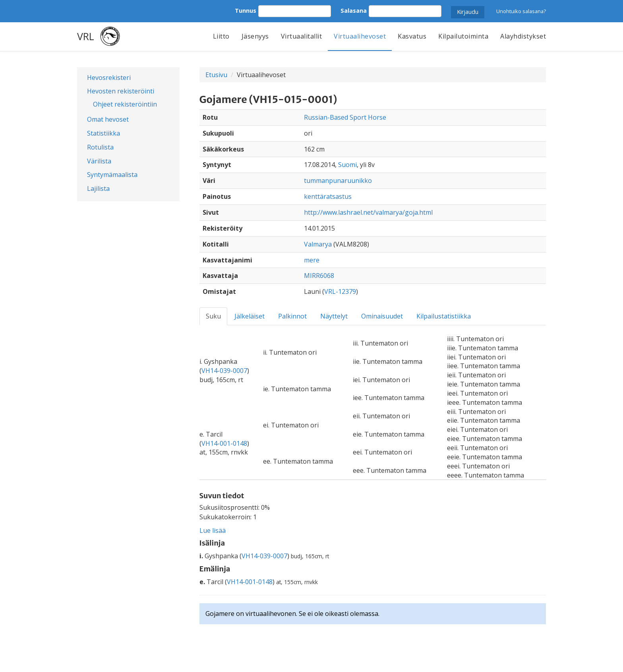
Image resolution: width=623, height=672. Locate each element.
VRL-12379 (340, 291)
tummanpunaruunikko (338, 181)
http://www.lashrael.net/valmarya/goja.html (368, 212)
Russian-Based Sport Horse (345, 117)
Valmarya (318, 244)
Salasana (354, 11)
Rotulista (100, 147)
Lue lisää (213, 530)
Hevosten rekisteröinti (121, 91)
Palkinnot (292, 316)
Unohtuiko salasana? (521, 11)
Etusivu (216, 75)
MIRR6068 (319, 276)
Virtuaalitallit (302, 36)
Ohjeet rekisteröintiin (125, 104)
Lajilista (98, 188)
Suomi (347, 165)
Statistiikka (104, 133)
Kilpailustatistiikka (444, 316)
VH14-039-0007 (224, 371)
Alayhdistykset (523, 36)
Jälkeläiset (250, 316)
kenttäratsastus (328, 196)
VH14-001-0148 (224, 443)
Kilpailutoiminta (463, 36)
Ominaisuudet (382, 316)
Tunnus (246, 11)
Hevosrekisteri (109, 78)
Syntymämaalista (112, 175)
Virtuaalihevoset (360, 36)
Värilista (99, 161)
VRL (86, 36)
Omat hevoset (108, 119)
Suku (213, 316)
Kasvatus (412, 36)
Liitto (221, 36)
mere (312, 260)
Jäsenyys (255, 36)
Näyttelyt (334, 316)
